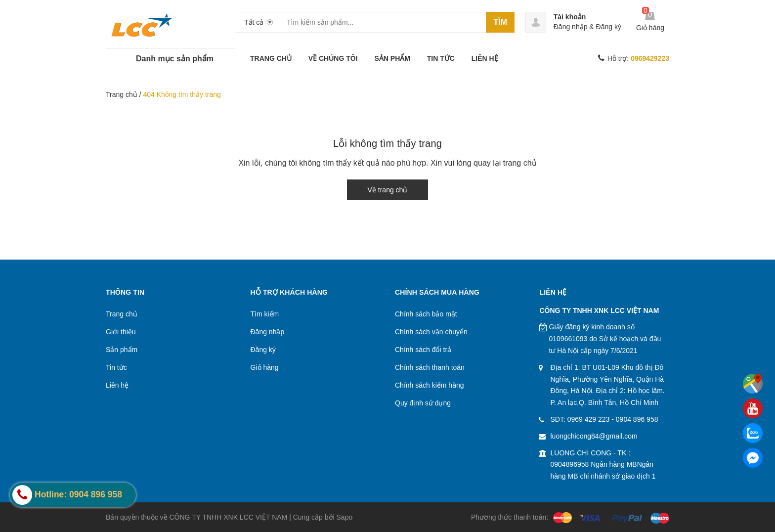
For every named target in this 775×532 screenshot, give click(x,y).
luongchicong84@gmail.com (594, 436)
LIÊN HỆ (485, 58)
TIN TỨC (441, 58)
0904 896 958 (637, 419)
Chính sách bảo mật (426, 314)
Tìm (500, 22)
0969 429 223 (589, 419)
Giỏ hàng (265, 367)
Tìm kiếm (265, 314)
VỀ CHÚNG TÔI (333, 58)
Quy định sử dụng (423, 403)
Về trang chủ (388, 190)
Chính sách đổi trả (423, 350)
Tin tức (116, 367)
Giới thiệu (121, 332)
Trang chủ (122, 94)
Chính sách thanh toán (430, 367)
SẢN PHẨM (392, 58)
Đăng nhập (571, 27)
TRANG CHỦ (271, 58)
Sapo (345, 517)
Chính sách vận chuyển (431, 332)
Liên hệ (117, 385)
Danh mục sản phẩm (175, 59)
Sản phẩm (122, 350)
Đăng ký (609, 27)
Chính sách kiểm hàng (430, 385)
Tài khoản (570, 17)
